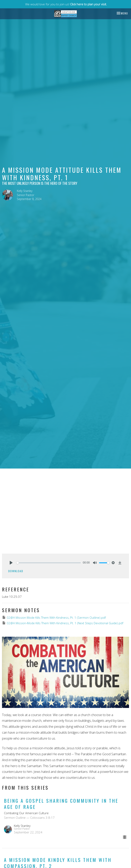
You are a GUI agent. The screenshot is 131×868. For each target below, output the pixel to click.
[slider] (49, 563)
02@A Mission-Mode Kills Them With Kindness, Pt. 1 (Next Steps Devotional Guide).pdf (63, 623)
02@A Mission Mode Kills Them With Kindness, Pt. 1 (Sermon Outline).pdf (54, 617)
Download (16, 571)
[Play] (11, 563)
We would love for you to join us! (66, 4)
